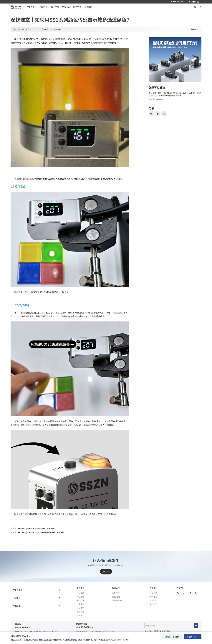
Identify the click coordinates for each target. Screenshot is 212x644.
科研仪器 (36, 598)
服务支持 (116, 588)
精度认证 (80, 612)
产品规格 (80, 608)
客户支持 (116, 593)
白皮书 (79, 615)
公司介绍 (153, 593)
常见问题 (116, 597)
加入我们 (153, 604)
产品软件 (80, 600)
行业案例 (80, 597)
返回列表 (195, 29)
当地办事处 (117, 600)
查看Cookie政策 (172, 637)
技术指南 (80, 604)
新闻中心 (153, 597)
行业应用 (36, 606)
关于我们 (153, 588)
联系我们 (153, 600)
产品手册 (80, 593)
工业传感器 (36, 590)
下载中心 (80, 588)
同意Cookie (192, 637)
